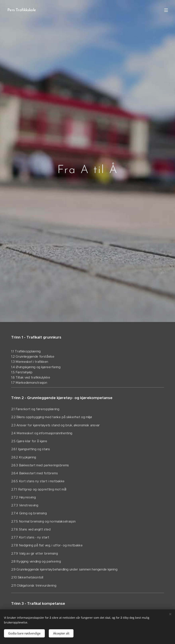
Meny (166, 10)
